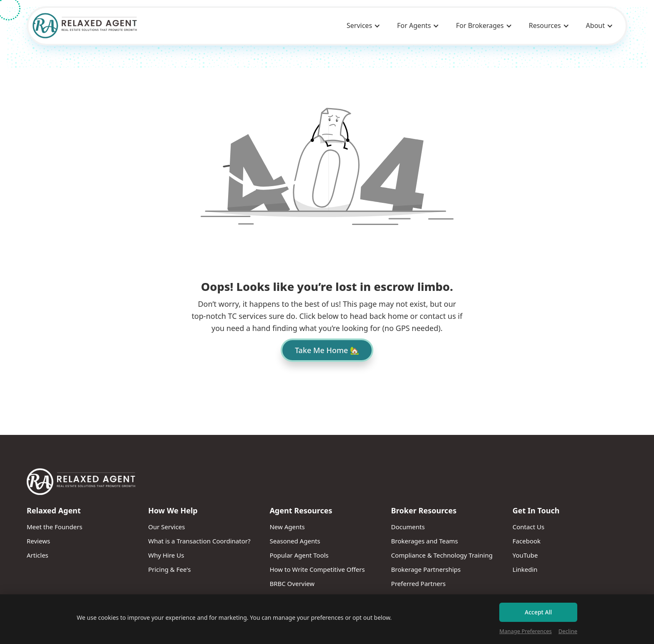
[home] (85, 26)
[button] (363, 26)
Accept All (538, 612)
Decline (568, 631)
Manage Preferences (526, 631)
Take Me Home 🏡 (327, 350)
